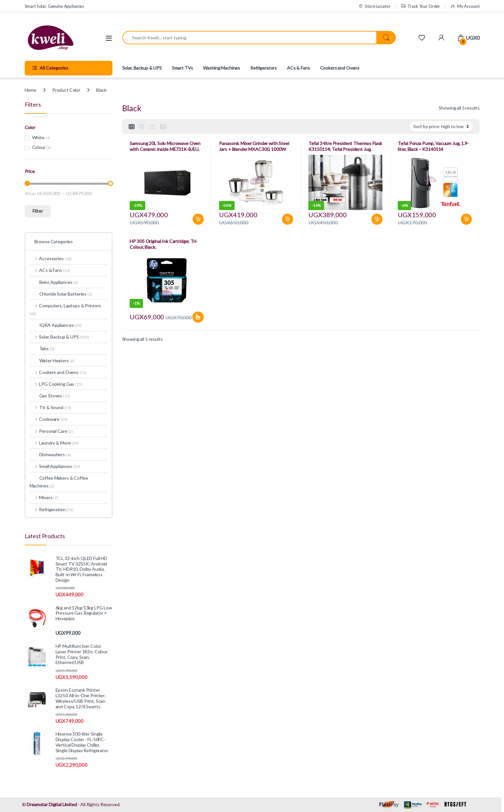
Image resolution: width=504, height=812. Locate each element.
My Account (465, 7)
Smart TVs (182, 68)
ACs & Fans (298, 68)
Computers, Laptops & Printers (65, 309)
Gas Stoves (50, 396)
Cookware (49, 419)
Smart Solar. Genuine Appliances (55, 6)
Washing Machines (221, 68)
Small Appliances (55, 466)
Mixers (44, 497)
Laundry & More (54, 443)
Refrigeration (52, 509)
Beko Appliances (54, 282)
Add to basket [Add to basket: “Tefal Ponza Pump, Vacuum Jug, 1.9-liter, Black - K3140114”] (466, 219)
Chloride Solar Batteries (61, 294)
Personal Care (51, 431)
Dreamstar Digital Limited (52, 804)
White (38, 137)
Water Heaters (52, 360)
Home (31, 90)
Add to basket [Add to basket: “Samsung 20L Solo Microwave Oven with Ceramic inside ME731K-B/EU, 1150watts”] (198, 219)
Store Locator (374, 7)
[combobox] (249, 38)
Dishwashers (50, 454)
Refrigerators (264, 68)
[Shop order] (441, 126)
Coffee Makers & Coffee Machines (59, 482)
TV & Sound (51, 407)
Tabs (42, 348)
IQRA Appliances (56, 325)
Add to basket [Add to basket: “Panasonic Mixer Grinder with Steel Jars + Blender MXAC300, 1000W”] (288, 219)
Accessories (51, 258)
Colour (39, 147)
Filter (38, 211)
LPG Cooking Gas (56, 384)
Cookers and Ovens (340, 68)
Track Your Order (420, 7)
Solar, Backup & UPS (142, 68)
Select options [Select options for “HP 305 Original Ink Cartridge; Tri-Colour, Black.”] (198, 317)
